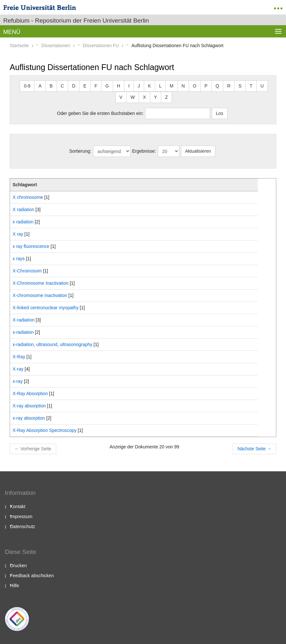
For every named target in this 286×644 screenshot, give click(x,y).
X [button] (144, 97)
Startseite (19, 46)
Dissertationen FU (101, 46)
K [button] (149, 86)
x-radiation (23, 332)
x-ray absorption (29, 418)
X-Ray (19, 357)
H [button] (119, 86)
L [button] (160, 86)
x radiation (23, 222)
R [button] (229, 86)
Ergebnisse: (144, 151)
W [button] (133, 97)
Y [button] (156, 97)
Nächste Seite (254, 449)
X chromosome (28, 197)
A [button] (40, 86)
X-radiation (24, 320)
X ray (18, 234)
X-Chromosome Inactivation (41, 283)
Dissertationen (56, 46)
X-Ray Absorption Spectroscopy (45, 430)
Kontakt (18, 506)
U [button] (262, 86)
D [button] (74, 86)
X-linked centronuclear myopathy (46, 308)
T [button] (251, 86)
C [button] (62, 86)
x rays (19, 259)
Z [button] (167, 97)
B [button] (51, 86)
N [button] (183, 86)
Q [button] (217, 86)
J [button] (139, 86)
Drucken (18, 566)
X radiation (23, 210)
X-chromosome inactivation (40, 295)
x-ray (18, 381)
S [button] (240, 86)
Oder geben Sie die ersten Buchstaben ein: (100, 113)
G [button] (107, 86)
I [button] (129, 86)
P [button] (206, 86)
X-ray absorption (29, 406)
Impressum (21, 516)
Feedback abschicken (32, 576)
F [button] (96, 86)
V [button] (121, 97)
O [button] (195, 86)
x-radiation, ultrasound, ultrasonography (53, 344)
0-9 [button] (27, 86)
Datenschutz (23, 526)
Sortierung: (80, 151)
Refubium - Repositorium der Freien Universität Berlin (76, 20)
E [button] (85, 86)
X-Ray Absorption (30, 394)
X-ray (18, 369)
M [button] (172, 86)
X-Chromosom (27, 271)
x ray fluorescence (31, 246)
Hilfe (15, 586)
